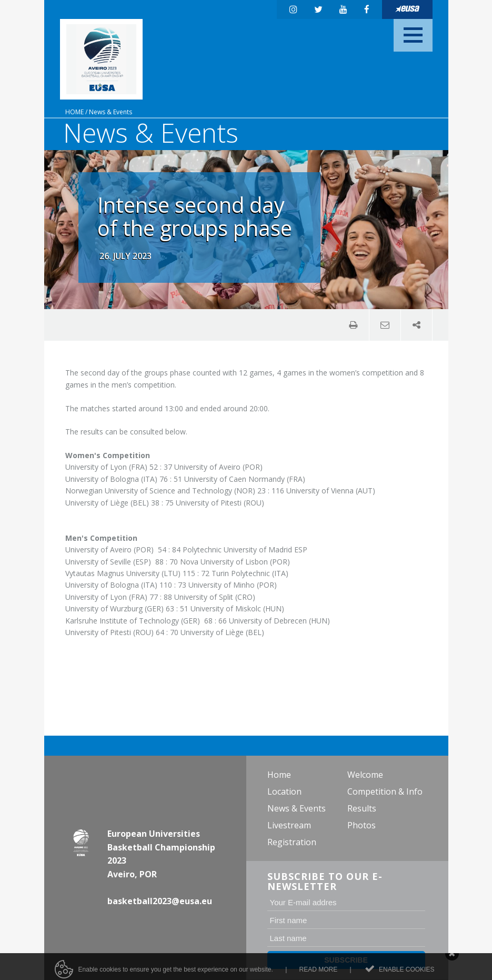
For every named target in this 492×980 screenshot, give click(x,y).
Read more (319, 973)
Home (74, 112)
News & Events (111, 112)
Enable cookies (406, 973)
